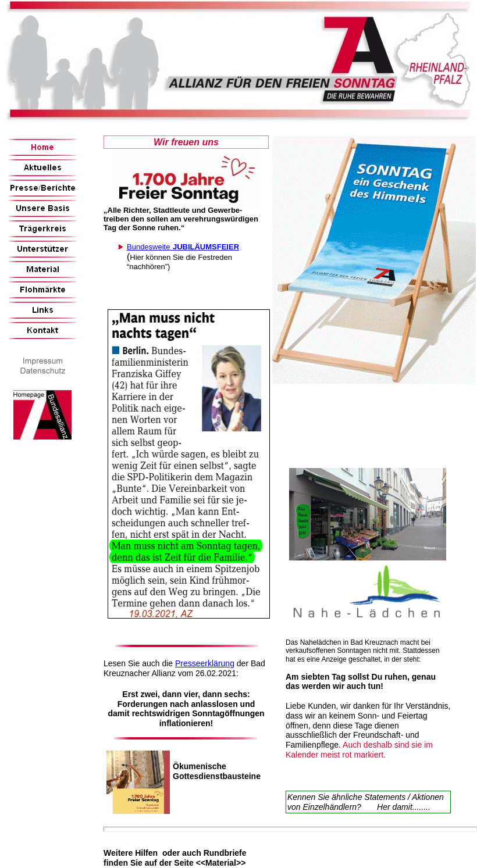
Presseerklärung (205, 663)
